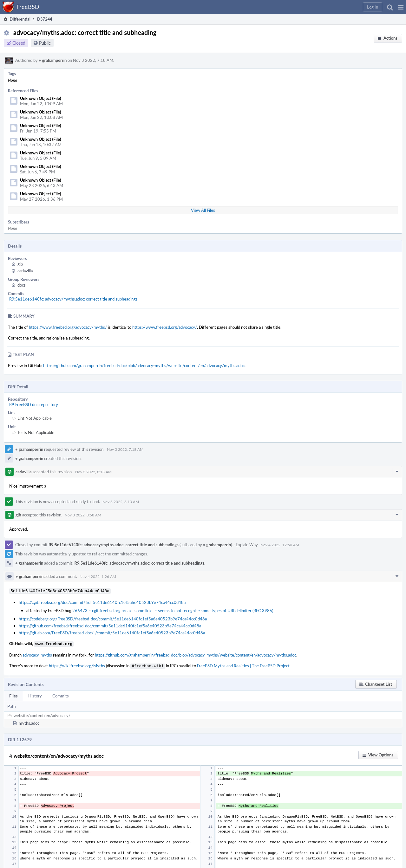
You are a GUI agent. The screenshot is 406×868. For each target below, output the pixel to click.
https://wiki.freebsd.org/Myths (77, 664)
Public (45, 43)
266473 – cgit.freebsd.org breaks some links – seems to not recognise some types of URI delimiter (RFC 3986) (173, 610)
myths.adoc (29, 721)
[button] (401, 7)
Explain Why (247, 545)
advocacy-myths (37, 654)
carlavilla (25, 271)
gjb (20, 264)
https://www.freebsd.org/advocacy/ (165, 327)
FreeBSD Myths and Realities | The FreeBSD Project (243, 664)
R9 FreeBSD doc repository (34, 405)
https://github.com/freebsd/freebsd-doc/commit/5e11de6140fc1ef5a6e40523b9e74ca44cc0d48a (110, 625)
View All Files (203, 210)
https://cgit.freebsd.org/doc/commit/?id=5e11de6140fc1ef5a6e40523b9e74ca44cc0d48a (102, 602)
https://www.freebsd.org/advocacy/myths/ (68, 327)
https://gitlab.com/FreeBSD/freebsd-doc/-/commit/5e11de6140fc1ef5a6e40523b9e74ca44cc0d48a (112, 632)
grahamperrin (53, 60)
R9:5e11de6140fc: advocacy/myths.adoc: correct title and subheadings (73, 299)
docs (22, 285)
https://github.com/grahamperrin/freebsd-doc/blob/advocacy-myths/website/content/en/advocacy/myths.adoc (144, 366)
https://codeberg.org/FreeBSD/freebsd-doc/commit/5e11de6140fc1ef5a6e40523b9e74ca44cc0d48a (113, 618)
